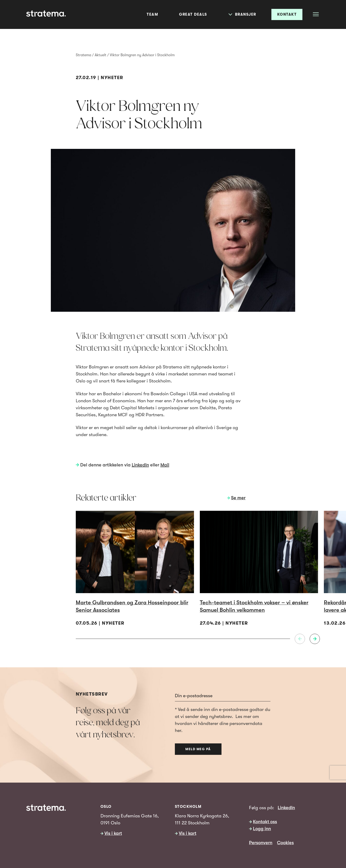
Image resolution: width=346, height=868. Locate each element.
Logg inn (262, 829)
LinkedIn (140, 465)
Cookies (285, 843)
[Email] (223, 696)
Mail (165, 465)
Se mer (238, 498)
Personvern (261, 843)
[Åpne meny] (316, 14)
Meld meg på (198, 749)
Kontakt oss (265, 822)
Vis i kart (113, 833)
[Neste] (315, 639)
